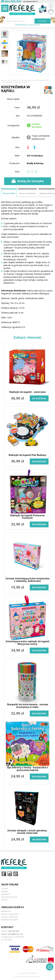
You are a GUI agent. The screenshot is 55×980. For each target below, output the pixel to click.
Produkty (16, 81)
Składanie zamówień (10, 920)
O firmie (5, 888)
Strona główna (7, 81)
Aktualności (6, 911)
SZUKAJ (43, 21)
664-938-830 (14, 931)
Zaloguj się (51, 6)
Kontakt (4, 900)
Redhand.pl (36, 977)
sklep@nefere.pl (30, 2)
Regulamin (5, 894)
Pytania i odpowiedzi (10, 914)
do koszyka (39, 398)
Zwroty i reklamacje (9, 917)
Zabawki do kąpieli (43, 81)
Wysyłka (4, 891)
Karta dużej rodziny (9, 897)
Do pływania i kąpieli (28, 81)
